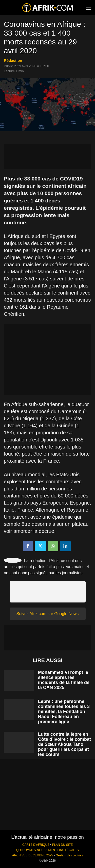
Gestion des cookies (69, 855)
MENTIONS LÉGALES (64, 850)
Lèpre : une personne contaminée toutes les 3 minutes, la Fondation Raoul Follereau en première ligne (64, 712)
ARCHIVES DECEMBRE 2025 (33, 855)
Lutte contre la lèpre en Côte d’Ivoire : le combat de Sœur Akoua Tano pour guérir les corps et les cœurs (64, 744)
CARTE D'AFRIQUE (36, 845)
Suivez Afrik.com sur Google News (48, 614)
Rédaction (13, 60)
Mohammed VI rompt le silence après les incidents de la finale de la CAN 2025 (64, 680)
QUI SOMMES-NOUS (31, 850)
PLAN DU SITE (62, 845)
